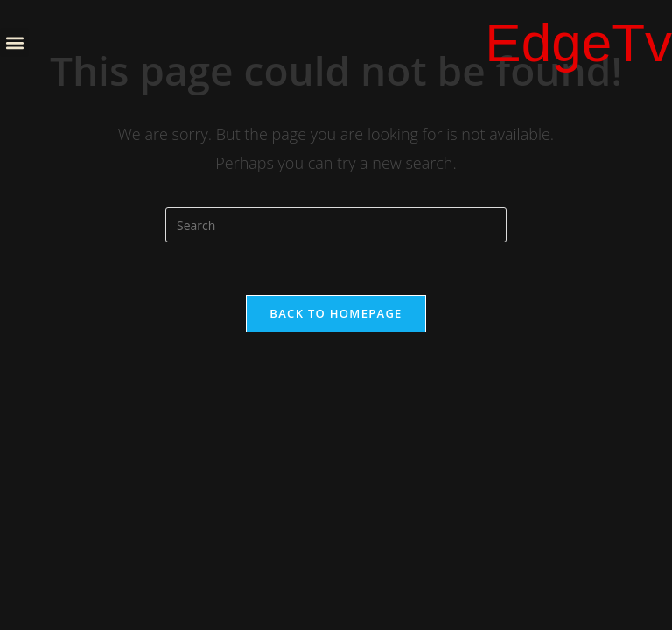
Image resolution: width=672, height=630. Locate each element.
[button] (14, 42)
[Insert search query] (336, 225)
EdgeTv (578, 42)
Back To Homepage (336, 313)
